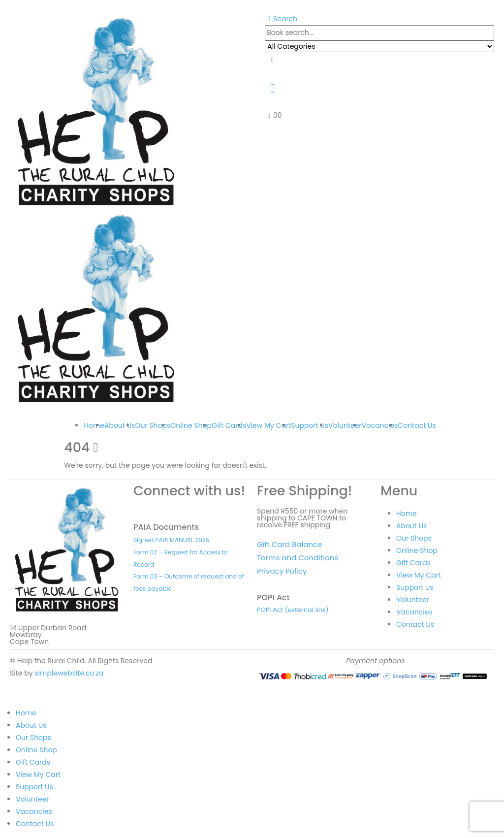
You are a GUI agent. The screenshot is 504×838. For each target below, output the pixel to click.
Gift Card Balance (289, 544)
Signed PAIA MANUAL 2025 (171, 540)
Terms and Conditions (298, 558)
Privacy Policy (282, 571)
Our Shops (153, 425)
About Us (120, 425)
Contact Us (417, 425)
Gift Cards (229, 425)
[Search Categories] (379, 46)
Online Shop (191, 425)
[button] (281, 19)
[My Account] (272, 88)
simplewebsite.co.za (69, 673)
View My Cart (268, 425)
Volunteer (345, 425)
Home (94, 425)
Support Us (310, 425)
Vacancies (380, 425)
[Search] (272, 60)
